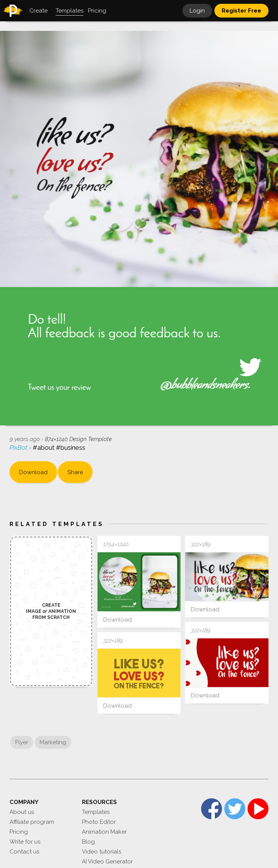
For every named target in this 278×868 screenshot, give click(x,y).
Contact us (24, 852)
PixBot (19, 448)
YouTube (258, 809)
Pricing (19, 832)
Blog (88, 842)
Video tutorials (101, 852)
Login (197, 11)
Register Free (241, 11)
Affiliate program (32, 822)
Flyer (22, 742)
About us (22, 812)
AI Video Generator (107, 862)
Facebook (212, 809)
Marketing (53, 742)
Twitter (235, 809)
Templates (96, 812)
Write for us (25, 842)
